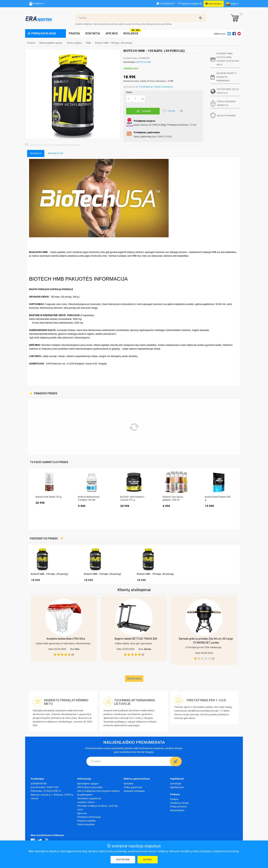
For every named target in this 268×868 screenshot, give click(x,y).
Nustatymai (123, 860)
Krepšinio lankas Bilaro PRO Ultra (66, 639)
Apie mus (82, 813)
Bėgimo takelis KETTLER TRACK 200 (136, 639)
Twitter (230, 34)
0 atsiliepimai (146, 87)
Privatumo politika (86, 821)
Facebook (235, 34)
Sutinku (148, 860)
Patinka (169, 111)
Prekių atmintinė (178, 807)
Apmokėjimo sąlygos (88, 784)
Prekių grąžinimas (133, 787)
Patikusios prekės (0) (190, 4)
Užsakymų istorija (179, 803)
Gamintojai (176, 784)
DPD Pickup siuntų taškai (90, 787)
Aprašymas (36, 153)
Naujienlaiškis (177, 810)
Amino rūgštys (74, 43)
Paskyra (174, 799)
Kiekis (129, 92)
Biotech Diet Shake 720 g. (49, 497)
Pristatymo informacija (89, 817)
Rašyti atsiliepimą (164, 87)
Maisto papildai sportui (51, 43)
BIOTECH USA (143, 62)
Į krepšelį (143, 111)
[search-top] (201, 18)
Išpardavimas (177, 787)
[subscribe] (176, 761)
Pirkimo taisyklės (86, 825)
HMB (88, 43)
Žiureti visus (134, 678)
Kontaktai (129, 784)
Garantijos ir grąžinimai (89, 799)
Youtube (240, 34)
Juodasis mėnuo (86, 802)
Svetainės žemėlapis (134, 791)
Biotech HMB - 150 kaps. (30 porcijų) (114, 43)
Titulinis (31, 43)
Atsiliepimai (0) (56, 153)
